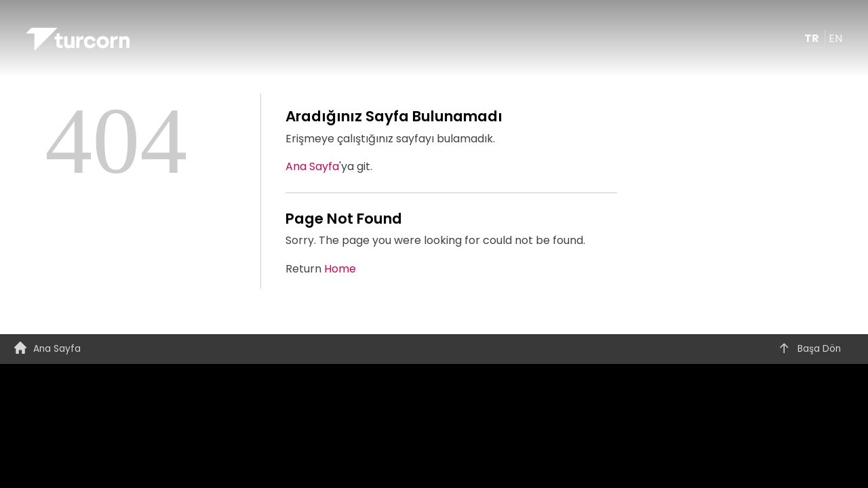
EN (835, 38)
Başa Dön (809, 349)
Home (340, 269)
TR (813, 38)
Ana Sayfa (312, 166)
